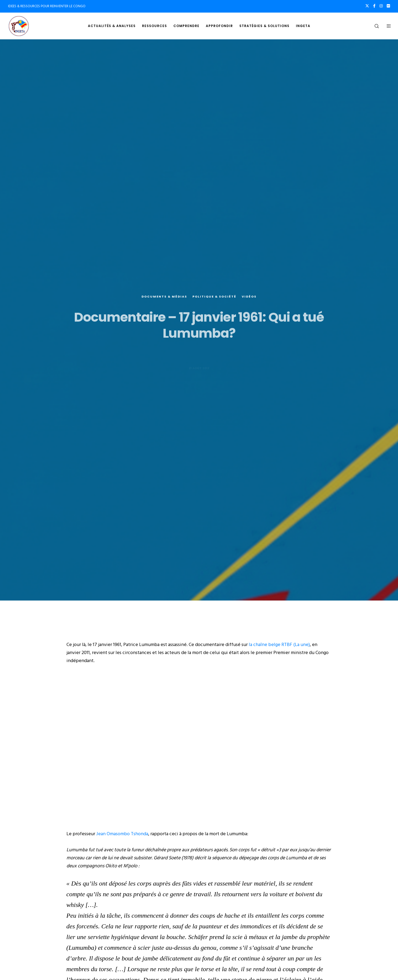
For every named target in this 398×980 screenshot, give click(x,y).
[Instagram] (381, 6)
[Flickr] (388, 6)
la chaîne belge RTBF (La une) (279, 645)
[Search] (373, 26)
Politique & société (214, 304)
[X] (367, 6)
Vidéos (249, 304)
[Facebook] (374, 6)
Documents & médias (164, 304)
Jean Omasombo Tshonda (122, 834)
